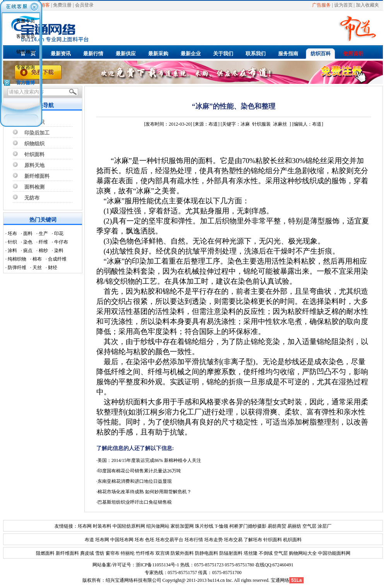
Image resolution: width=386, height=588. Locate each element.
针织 (12, 242)
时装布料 (102, 526)
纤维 (43, 242)
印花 (59, 233)
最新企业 (191, 54)
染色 (28, 242)
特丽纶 (127, 553)
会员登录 (84, 5)
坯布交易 (233, 540)
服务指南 (288, 54)
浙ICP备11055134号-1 (157, 565)
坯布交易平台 (169, 540)
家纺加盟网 (182, 526)
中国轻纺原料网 (129, 526)
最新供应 (126, 54)
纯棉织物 (17, 259)
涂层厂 (324, 526)
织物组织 (34, 144)
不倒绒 (265, 553)
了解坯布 (253, 540)
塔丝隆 (250, 553)
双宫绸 (162, 553)
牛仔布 (61, 242)
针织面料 (34, 154)
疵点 (28, 251)
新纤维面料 (37, 176)
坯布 (12, 233)
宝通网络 (280, 580)
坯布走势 (213, 540)
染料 (59, 251)
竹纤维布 (144, 553)
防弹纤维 (17, 268)
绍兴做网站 (158, 526)
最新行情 (93, 54)
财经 (53, 268)
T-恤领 (221, 526)
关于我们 (223, 54)
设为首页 (343, 5)
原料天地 (34, 165)
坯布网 (85, 526)
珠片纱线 (204, 526)
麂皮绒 (86, 553)
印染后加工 (37, 133)
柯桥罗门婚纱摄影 (248, 526)
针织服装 (261, 124)
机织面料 (292, 540)
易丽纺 (294, 526)
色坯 (150, 540)
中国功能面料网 (334, 553)
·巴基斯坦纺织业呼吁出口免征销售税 (134, 502)
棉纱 (43, 251)
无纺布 (32, 198)
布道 (89, 540)
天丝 (37, 268)
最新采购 (158, 54)
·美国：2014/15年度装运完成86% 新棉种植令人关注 (149, 460)
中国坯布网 (122, 540)
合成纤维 (57, 259)
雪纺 (99, 553)
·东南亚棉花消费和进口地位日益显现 (134, 481)
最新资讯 (61, 54)
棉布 (37, 259)
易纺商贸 (277, 526)
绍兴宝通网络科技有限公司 (133, 580)
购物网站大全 (302, 553)
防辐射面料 (230, 553)
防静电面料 (206, 553)
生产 (43, 233)
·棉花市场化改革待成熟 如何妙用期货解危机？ (144, 492)
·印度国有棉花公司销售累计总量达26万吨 (139, 471)
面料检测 (34, 187)
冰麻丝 (280, 124)
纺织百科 (321, 54)
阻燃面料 (45, 553)
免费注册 (62, 5)
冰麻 (245, 124)
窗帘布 (112, 553)
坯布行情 (194, 540)
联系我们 (256, 54)
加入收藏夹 (367, 5)
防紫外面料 (182, 553)
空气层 (309, 526)
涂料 (12, 251)
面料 (28, 233)
